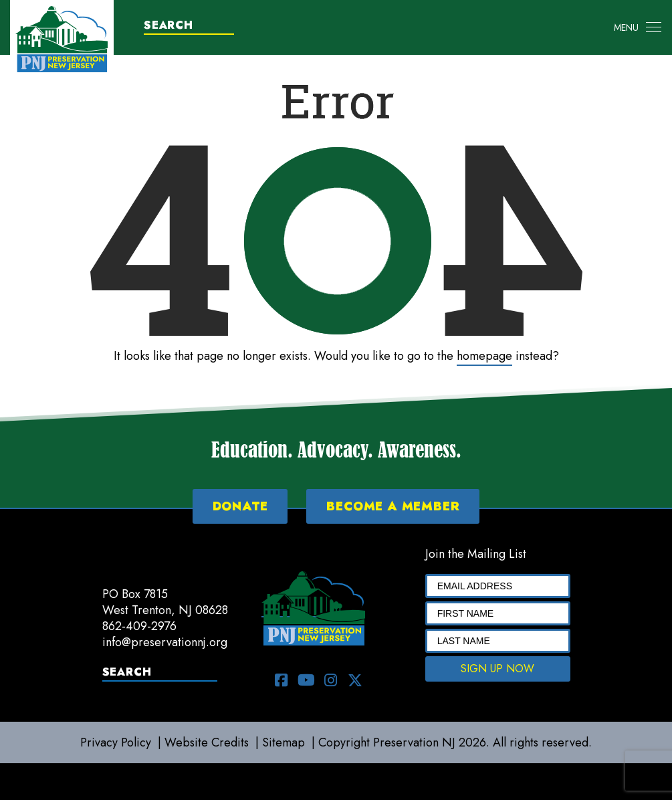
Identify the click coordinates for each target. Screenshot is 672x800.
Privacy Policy (116, 742)
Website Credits (207, 742)
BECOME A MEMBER (393, 506)
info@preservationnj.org (165, 642)
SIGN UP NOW (497, 669)
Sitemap (284, 742)
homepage (484, 356)
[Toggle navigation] (638, 27)
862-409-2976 (139, 626)
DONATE (240, 506)
